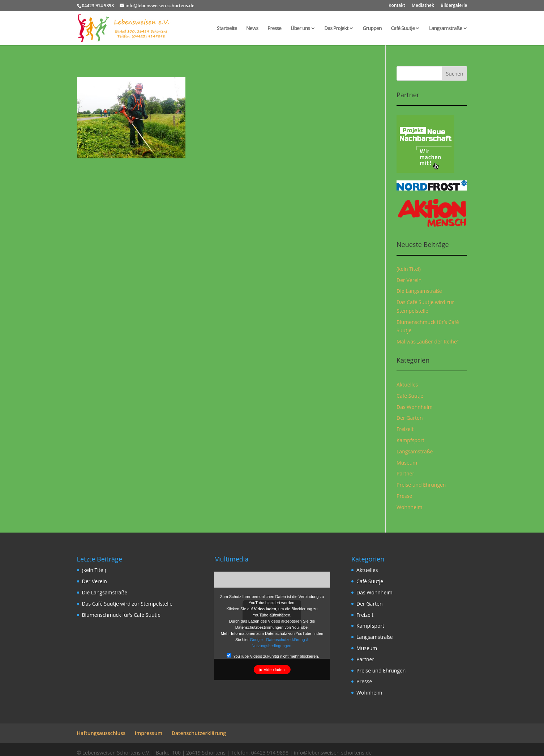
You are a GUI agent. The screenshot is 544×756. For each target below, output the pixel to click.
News (252, 29)
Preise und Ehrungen (421, 485)
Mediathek (423, 6)
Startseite (227, 29)
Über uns (300, 29)
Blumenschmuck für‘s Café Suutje (121, 615)
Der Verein (409, 280)
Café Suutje (403, 29)
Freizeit (405, 429)
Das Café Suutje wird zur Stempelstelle (127, 604)
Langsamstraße (446, 29)
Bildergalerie (454, 6)
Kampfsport (410, 440)
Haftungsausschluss (101, 733)
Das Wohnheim (415, 407)
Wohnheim (409, 507)
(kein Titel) (409, 269)
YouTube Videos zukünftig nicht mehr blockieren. (273, 656)
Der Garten (410, 418)
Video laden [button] (274, 670)
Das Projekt (336, 29)
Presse (274, 29)
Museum (407, 463)
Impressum (149, 733)
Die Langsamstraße (419, 291)
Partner (405, 473)
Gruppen (372, 29)
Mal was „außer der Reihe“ (428, 341)
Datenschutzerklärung (199, 733)
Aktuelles (407, 385)
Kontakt (397, 6)
